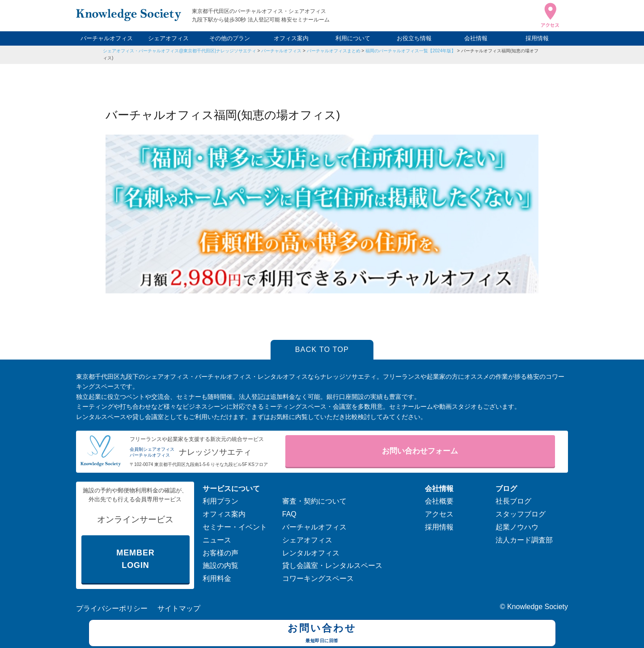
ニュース (217, 540)
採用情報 (537, 38)
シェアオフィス (168, 38)
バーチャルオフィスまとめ (334, 51)
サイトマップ (179, 608)
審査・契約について (314, 501)
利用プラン (220, 501)
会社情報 (476, 38)
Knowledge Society (538, 607)
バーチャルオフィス (107, 38)
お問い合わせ (322, 634)
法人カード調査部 (524, 540)
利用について (353, 38)
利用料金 (217, 578)
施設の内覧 (220, 565)
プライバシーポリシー (112, 608)
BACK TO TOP (322, 349)
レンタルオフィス (311, 553)
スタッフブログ (521, 514)
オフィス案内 (291, 38)
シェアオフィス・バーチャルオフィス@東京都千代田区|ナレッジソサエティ (180, 51)
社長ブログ (513, 501)
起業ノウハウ (517, 527)
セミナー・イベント (235, 527)
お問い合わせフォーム (420, 451)
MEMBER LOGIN (135, 559)
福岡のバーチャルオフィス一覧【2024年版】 (411, 51)
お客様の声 (220, 553)
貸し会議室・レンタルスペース (332, 565)
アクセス (439, 514)
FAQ (289, 514)
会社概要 (439, 501)
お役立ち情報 (414, 38)
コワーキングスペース (318, 578)
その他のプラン (230, 38)
